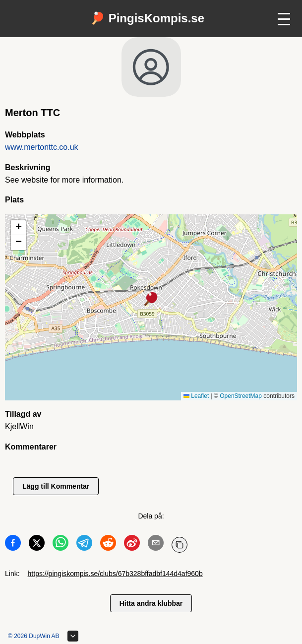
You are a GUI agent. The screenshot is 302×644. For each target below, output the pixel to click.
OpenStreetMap (241, 396)
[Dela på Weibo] (132, 545)
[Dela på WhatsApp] (60, 545)
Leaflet (196, 396)
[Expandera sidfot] (73, 636)
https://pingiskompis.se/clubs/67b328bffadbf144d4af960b (115, 574)
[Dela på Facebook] (13, 545)
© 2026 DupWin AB (34, 636)
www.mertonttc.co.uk (42, 147)
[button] (151, 300)
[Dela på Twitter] (37, 545)
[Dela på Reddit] (108, 545)
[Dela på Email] (156, 545)
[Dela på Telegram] (84, 545)
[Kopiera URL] (180, 545)
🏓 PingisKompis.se (147, 18)
